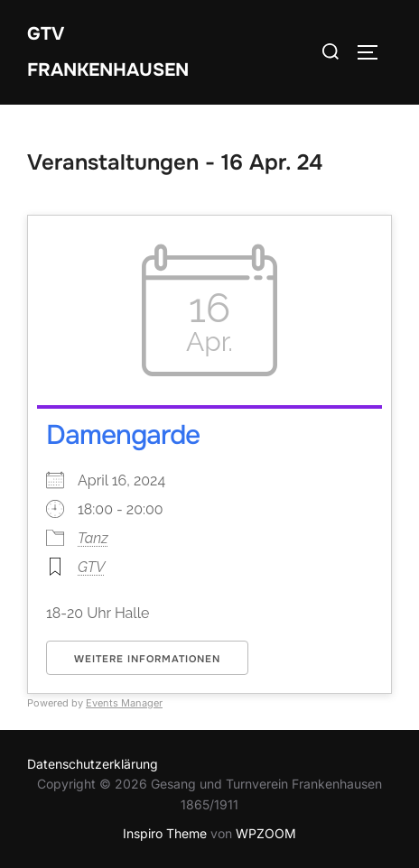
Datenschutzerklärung (93, 764)
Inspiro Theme (165, 833)
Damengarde (123, 435)
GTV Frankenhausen (108, 52)
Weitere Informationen (147, 659)
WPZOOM (266, 833)
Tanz (93, 538)
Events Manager (124, 703)
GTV (91, 567)
